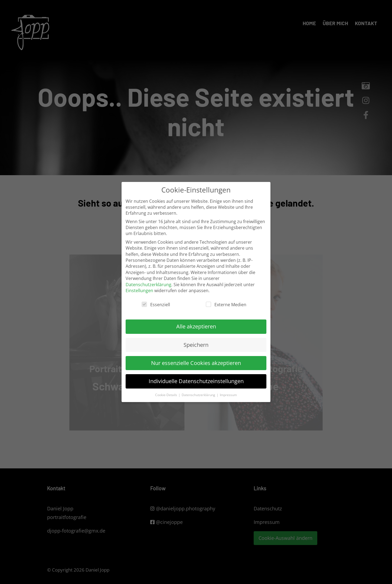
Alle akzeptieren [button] (196, 326)
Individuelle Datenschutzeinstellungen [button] (196, 381)
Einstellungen (139, 291)
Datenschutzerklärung (148, 285)
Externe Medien (226, 305)
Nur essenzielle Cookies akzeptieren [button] (196, 363)
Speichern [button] (196, 345)
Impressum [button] (228, 395)
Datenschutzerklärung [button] (199, 395)
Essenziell (156, 305)
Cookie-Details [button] (166, 395)
